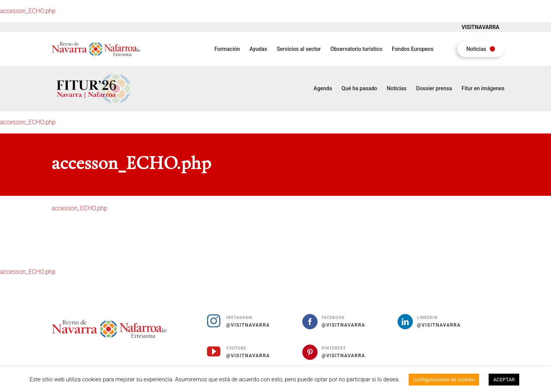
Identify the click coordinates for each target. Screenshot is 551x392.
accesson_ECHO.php (28, 11)
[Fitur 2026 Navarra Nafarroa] (94, 72)
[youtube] (214, 351)
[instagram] (214, 321)
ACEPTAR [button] (504, 380)
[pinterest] (310, 352)
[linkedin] (405, 322)
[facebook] (310, 322)
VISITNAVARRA (480, 27)
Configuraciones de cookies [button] (444, 380)
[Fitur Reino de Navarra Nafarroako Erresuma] (96, 43)
